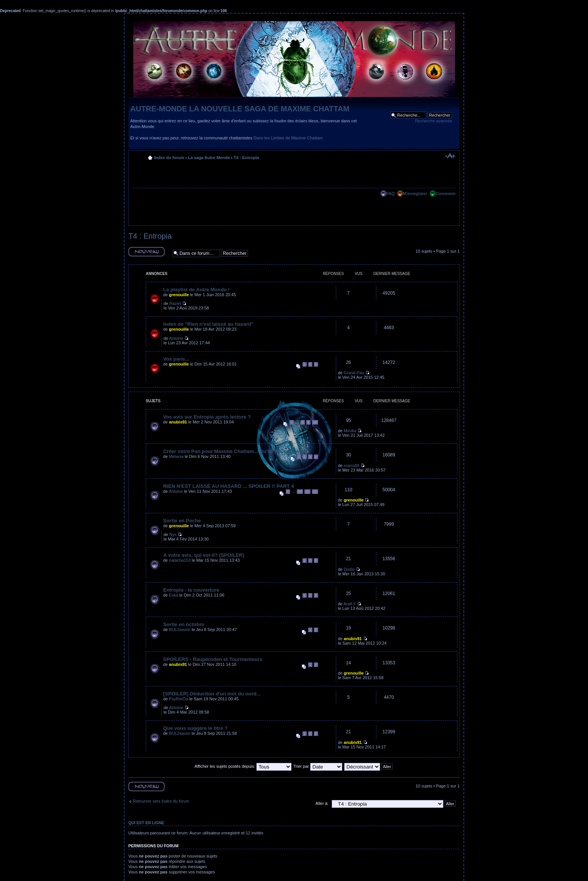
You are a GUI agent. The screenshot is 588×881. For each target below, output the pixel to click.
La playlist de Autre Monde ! (196, 290)
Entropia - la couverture (191, 590)
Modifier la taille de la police (450, 156)
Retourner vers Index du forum (161, 801)
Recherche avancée (434, 121)
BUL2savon (180, 630)
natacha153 (180, 560)
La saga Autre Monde (209, 158)
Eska (173, 595)
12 (315, 492)
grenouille (179, 295)
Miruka (350, 431)
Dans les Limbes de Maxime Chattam (288, 138)
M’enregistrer (415, 194)
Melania (176, 456)
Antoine (176, 338)
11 (307, 492)
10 (315, 422)
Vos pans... (176, 359)
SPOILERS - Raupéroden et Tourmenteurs (213, 659)
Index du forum (169, 158)
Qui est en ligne (146, 823)
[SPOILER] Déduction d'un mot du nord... (212, 694)
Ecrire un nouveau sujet (147, 252)
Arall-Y (350, 604)
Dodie (349, 569)
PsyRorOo (179, 699)
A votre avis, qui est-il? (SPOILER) (204, 555)
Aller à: (322, 803)
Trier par (318, 766)
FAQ (390, 194)
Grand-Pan (354, 373)
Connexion (445, 194)
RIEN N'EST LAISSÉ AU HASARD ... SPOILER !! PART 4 (228, 486)
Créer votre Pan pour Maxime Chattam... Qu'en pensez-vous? (236, 451)
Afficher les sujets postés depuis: (243, 766)
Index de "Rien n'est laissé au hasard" (208, 324)
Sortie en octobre (184, 624)
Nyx (173, 534)
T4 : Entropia (246, 158)
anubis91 (178, 422)
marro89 (352, 465)
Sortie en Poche (182, 521)
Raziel (175, 303)
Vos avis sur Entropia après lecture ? (207, 417)
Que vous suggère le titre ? (195, 728)
